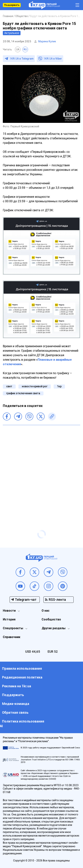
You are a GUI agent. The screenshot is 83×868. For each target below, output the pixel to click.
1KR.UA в (22, 59)
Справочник (12, 637)
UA (18, 49)
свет (9, 386)
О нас (46, 611)
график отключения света (23, 393)
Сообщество (51, 619)
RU (25, 49)
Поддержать (12, 5)
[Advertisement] (41, 470)
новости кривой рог (35, 386)
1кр (59, 386)
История (9, 619)
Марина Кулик (47, 41)
